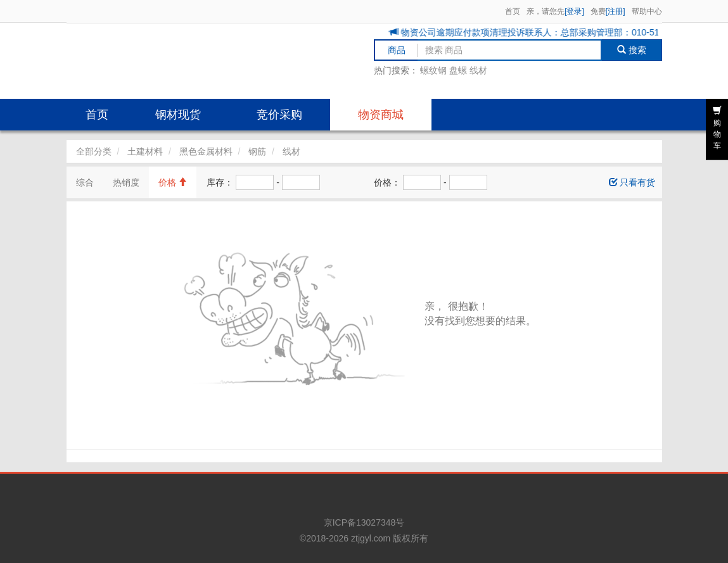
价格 (173, 182)
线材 (478, 70)
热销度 (126, 182)
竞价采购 (279, 115)
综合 (85, 182)
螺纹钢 (433, 70)
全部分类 (94, 151)
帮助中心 (647, 11)
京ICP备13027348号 (364, 522)
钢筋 (257, 151)
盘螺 (458, 70)
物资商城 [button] (381, 115)
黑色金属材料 (206, 151)
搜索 (631, 50)
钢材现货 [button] (178, 115)
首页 (513, 11)
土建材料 (145, 151)
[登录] (574, 11)
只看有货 (632, 182)
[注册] (616, 11)
